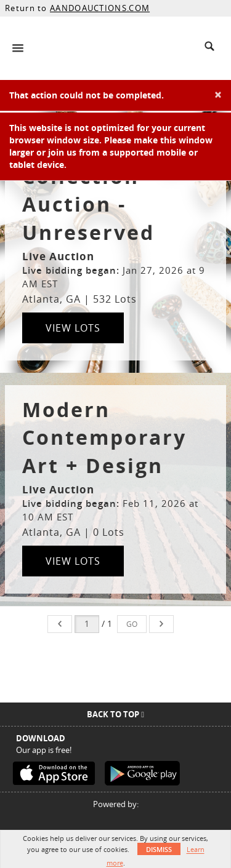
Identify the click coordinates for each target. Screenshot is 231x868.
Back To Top (115, 714)
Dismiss (159, 849)
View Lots (73, 328)
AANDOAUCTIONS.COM (100, 8)
